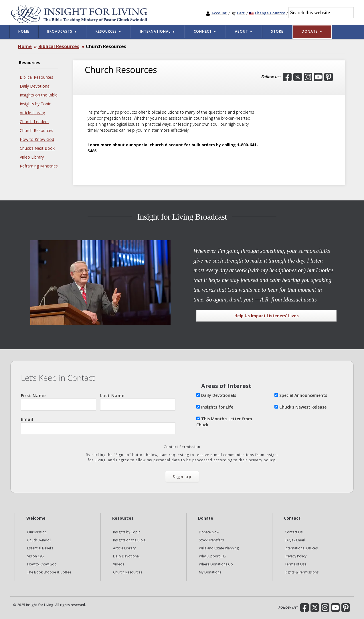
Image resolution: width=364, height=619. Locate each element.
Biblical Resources (36, 77)
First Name (59, 402)
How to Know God (37, 139)
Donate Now (209, 532)
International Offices (301, 548)
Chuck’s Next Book (37, 148)
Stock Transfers (211, 540)
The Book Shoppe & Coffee (49, 572)
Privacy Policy (296, 556)
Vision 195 (35, 556)
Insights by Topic (35, 104)
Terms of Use (296, 564)
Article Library (32, 113)
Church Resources (36, 130)
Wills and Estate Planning (219, 548)
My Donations (210, 572)
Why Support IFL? (213, 556)
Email (98, 425)
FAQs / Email (295, 540)
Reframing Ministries (39, 166)
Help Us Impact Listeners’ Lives (267, 316)
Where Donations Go (216, 564)
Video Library (32, 157)
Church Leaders (34, 122)
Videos (119, 564)
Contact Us (294, 532)
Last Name (138, 402)
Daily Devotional (35, 86)
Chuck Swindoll (39, 540)
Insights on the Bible (39, 95)
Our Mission (37, 532)
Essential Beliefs (40, 548)
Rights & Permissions (302, 572)
